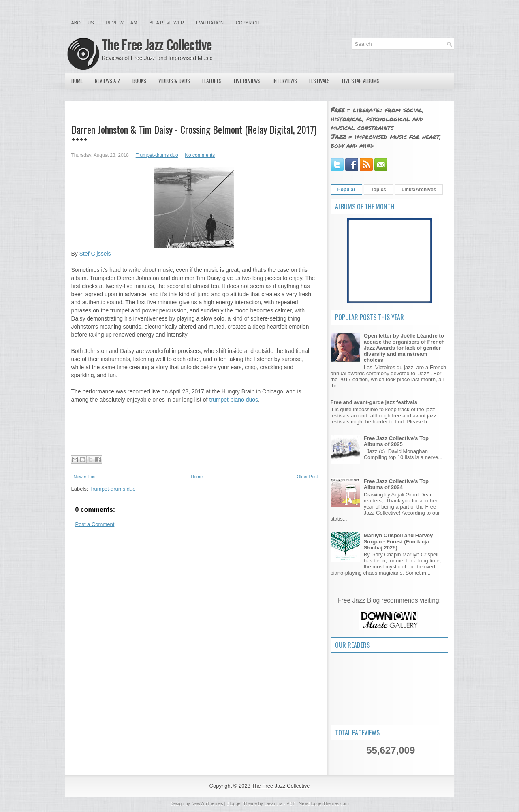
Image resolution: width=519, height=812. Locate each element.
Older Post (308, 477)
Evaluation (210, 23)
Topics (378, 190)
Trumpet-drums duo (157, 155)
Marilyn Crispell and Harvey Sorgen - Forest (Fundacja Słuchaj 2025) (398, 542)
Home (77, 81)
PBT (291, 803)
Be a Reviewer (167, 23)
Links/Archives (419, 190)
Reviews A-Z (108, 81)
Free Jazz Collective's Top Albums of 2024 (396, 484)
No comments (200, 155)
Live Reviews (247, 81)
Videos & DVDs (174, 81)
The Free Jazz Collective (157, 44)
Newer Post (85, 477)
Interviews (285, 81)
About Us (83, 23)
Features (212, 81)
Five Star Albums (361, 81)
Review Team (122, 23)
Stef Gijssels (95, 254)
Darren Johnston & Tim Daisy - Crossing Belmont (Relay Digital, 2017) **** (194, 135)
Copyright (249, 23)
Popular (347, 190)
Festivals (319, 81)
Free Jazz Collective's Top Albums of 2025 (396, 441)
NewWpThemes (207, 803)
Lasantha (273, 803)
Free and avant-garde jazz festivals (374, 402)
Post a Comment (95, 524)
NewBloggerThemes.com (324, 803)
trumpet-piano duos (234, 400)
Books (139, 81)
